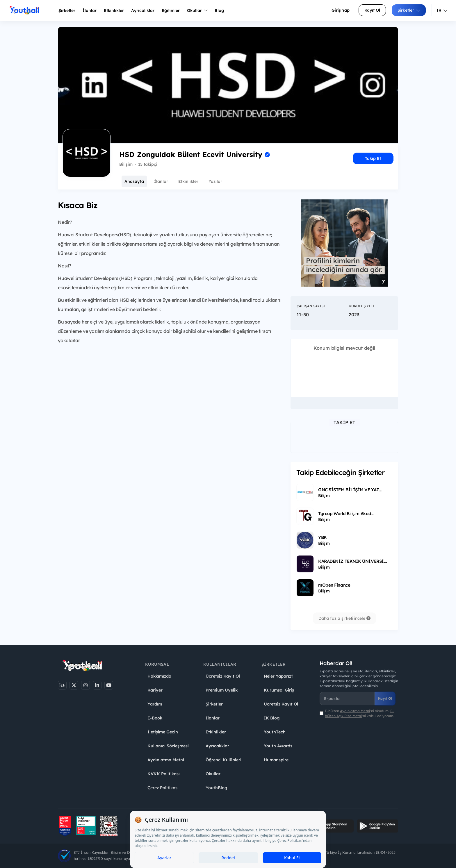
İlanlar (90, 10)
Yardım (155, 704)
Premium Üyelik (222, 690)
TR (442, 10)
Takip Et (373, 158)
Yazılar (215, 181)
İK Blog (272, 718)
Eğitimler (171, 10)
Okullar (197, 10)
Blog (219, 10)
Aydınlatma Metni (166, 760)
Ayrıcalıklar (217, 746)
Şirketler (67, 10)
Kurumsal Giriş (279, 690)
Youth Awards (278, 746)
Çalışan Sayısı (311, 306)
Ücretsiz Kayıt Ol (223, 676)
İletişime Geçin (163, 732)
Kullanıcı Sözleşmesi (168, 746)
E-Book (155, 718)
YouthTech (275, 732)
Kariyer (155, 690)
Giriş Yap (341, 10)
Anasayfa (134, 181)
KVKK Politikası (164, 774)
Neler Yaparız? (278, 676)
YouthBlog (216, 788)
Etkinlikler (114, 10)
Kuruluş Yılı (361, 306)
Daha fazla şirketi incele (344, 618)
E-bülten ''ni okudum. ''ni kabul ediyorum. (359, 713)
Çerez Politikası (163, 788)
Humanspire (276, 760)
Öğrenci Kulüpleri (223, 760)
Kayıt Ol (372, 10)
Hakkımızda (159, 676)
